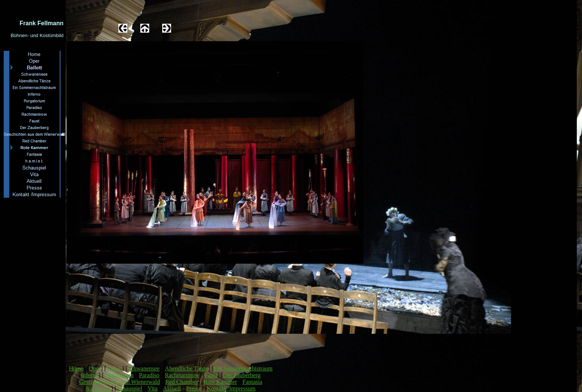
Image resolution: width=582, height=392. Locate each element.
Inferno (90, 375)
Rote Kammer (220, 382)
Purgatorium (119, 375)
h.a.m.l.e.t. (99, 388)
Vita (153, 388)
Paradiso (149, 375)
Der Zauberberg (241, 375)
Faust (211, 375)
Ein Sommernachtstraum (243, 368)
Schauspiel (129, 388)
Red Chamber (182, 382)
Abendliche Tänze (187, 368)
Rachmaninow (182, 375)
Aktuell (172, 388)
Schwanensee (144, 368)
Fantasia (252, 382)
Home (76, 368)
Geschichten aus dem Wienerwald (119, 382)
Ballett (114, 368)
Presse (194, 388)
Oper (95, 368)
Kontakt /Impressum (231, 388)
